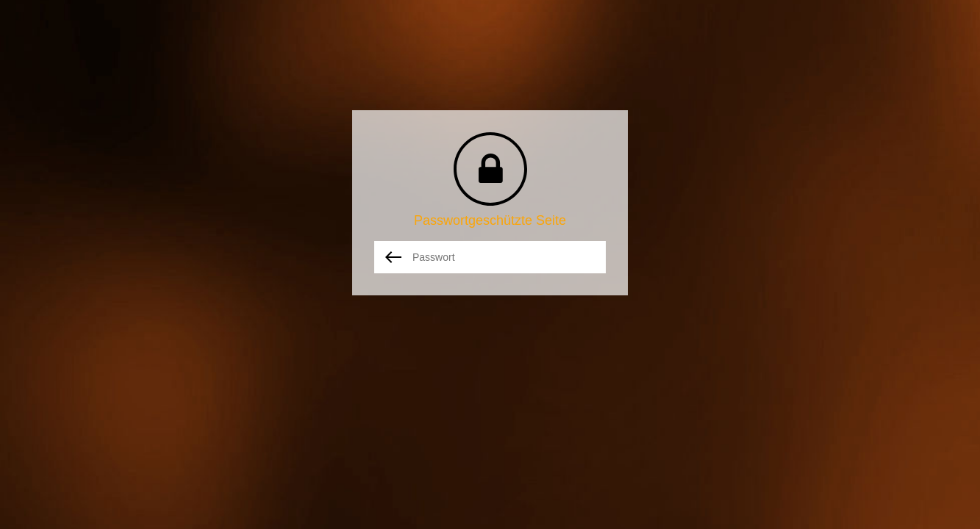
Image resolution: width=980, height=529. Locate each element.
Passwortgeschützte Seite (490, 220)
